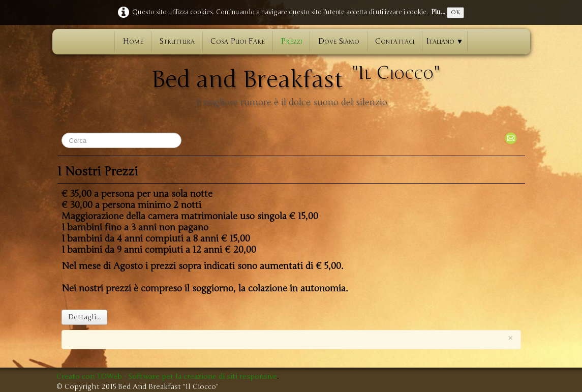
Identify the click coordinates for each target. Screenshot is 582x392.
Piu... (438, 12)
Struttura (177, 41)
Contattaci (395, 41)
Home (133, 41)
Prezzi (291, 41)
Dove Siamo (339, 41)
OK (455, 12)
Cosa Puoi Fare (238, 41)
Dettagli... (84, 317)
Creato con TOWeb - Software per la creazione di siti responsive (167, 376)
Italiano (445, 41)
